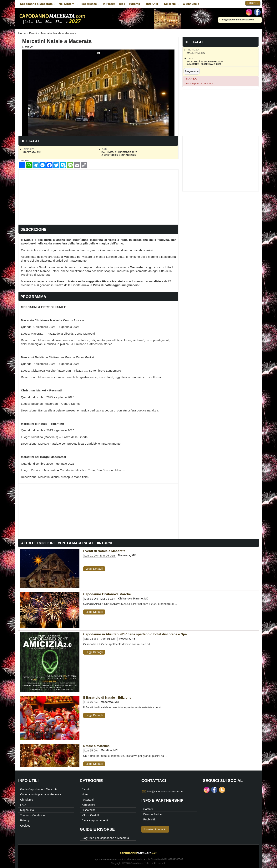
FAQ (23, 805)
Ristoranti (88, 800)
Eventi (29, 47)
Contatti (148, 809)
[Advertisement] (98, 196)
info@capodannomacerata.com (237, 20)
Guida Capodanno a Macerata (39, 789)
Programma (192, 71)
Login (253, 3)
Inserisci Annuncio (155, 829)
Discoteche (89, 810)
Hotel (85, 794)
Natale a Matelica (96, 746)
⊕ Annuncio (191, 4)
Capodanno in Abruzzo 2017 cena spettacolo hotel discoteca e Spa (135, 634)
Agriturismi (88, 805)
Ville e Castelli (91, 815)
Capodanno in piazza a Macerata (41, 794)
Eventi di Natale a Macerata (104, 551)
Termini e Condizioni (33, 815)
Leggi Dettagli (94, 569)
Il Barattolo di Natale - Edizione (107, 698)
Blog (122, 4)
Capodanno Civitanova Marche (107, 594)
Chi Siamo (27, 800)
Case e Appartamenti (95, 820)
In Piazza (109, 4)
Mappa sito (27, 810)
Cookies (25, 826)
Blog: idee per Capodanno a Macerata (105, 838)
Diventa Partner (153, 814)
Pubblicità (149, 819)
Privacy (25, 820)
